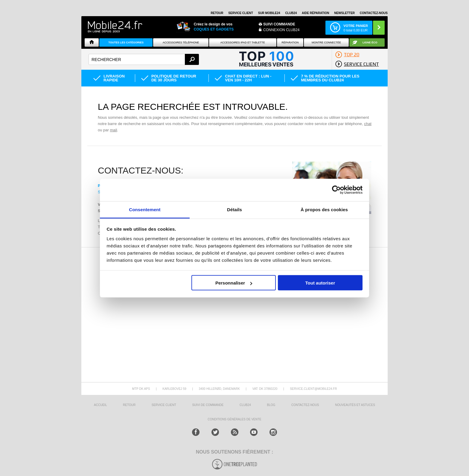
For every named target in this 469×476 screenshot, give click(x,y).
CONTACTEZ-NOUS (374, 13)
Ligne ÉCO (370, 42)
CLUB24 (245, 405)
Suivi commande (279, 24)
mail (113, 130)
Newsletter (344, 13)
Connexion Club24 (281, 30)
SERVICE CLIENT (241, 13)
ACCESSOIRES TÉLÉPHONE (181, 42)
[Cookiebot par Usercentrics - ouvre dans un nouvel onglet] (336, 190)
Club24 (291, 13)
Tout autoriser (320, 283)
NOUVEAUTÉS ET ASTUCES (355, 405)
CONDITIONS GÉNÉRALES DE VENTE (234, 419)
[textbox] (144, 59)
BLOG (271, 405)
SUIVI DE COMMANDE (208, 405)
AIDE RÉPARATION (315, 13)
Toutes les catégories (126, 42)
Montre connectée (326, 42)
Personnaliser (234, 283)
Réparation (290, 42)
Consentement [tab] (145, 209)
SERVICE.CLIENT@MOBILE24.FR (313, 389)
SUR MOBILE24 (269, 13)
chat (368, 124)
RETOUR (217, 13)
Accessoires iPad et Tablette (243, 42)
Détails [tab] (234, 209)
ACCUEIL (100, 405)
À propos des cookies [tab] (324, 209)
